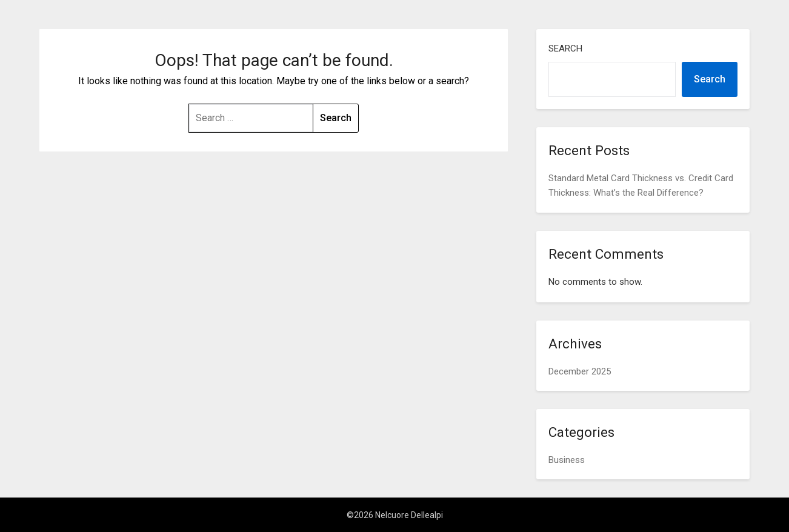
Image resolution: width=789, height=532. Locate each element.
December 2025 (580, 371)
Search (565, 48)
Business (567, 460)
